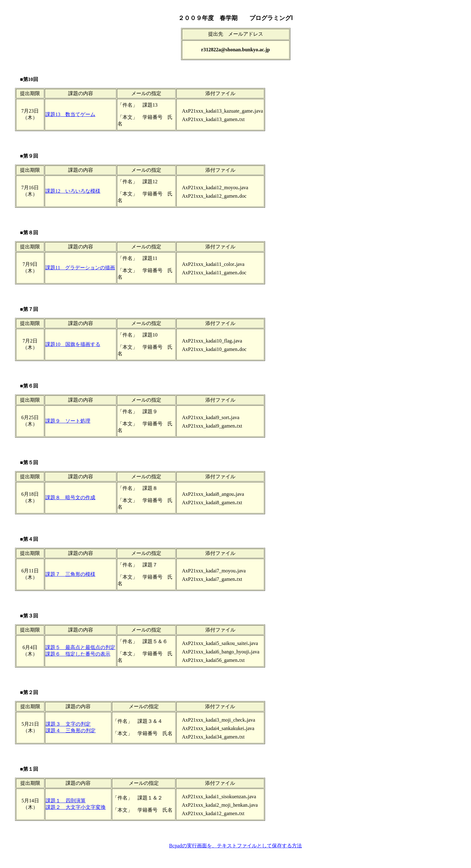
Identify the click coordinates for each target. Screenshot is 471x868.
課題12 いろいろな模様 (73, 191)
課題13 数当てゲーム (70, 114)
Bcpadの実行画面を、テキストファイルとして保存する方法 (235, 846)
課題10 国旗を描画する (73, 344)
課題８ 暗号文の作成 (70, 497)
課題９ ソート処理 (68, 421)
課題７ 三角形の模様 (70, 574)
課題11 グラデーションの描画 (80, 268)
